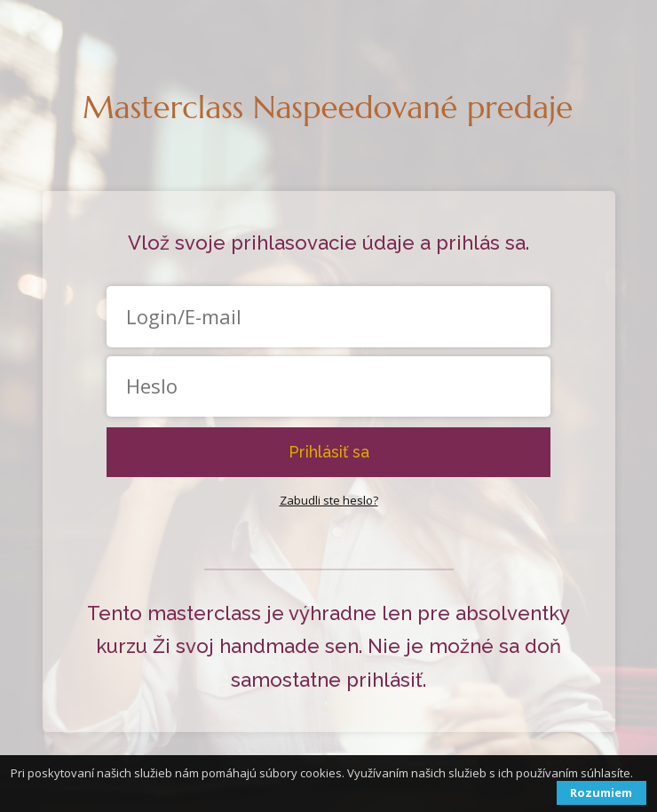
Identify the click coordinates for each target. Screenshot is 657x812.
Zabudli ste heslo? (329, 500)
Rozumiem (601, 792)
